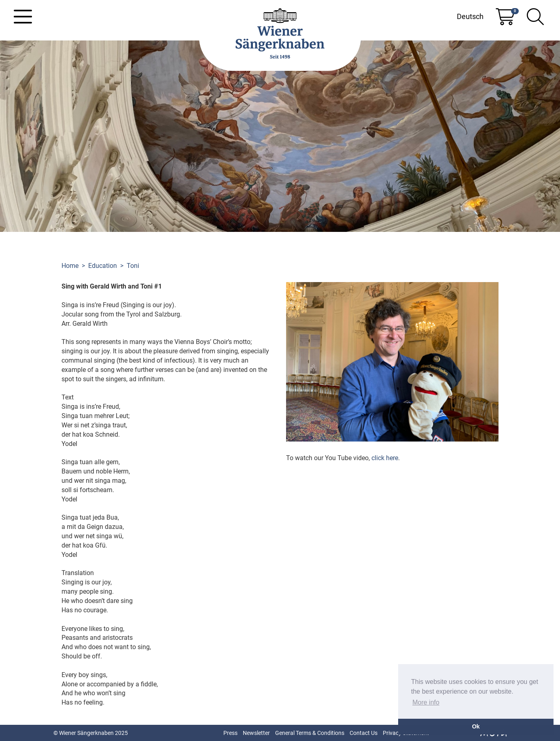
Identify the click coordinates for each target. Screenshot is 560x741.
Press (230, 733)
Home (70, 266)
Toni (133, 266)
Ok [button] (476, 726)
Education (103, 266)
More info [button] (426, 702)
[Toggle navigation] (23, 17)
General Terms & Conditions (310, 733)
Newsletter (256, 733)
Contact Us (364, 733)
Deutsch (470, 16)
